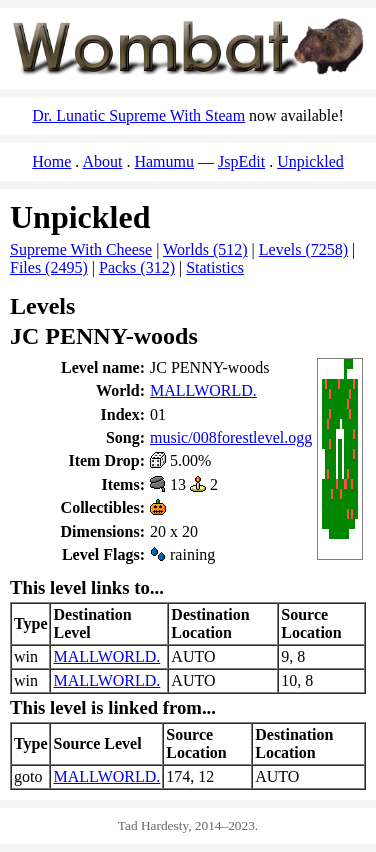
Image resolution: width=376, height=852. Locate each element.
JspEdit (241, 161)
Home (51, 161)
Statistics (215, 267)
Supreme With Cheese (81, 249)
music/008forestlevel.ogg (231, 437)
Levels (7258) (303, 249)
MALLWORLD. (203, 390)
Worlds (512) (205, 249)
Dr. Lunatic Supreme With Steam (138, 115)
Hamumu (164, 161)
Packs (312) (137, 267)
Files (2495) (49, 267)
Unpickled (310, 161)
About (102, 161)
